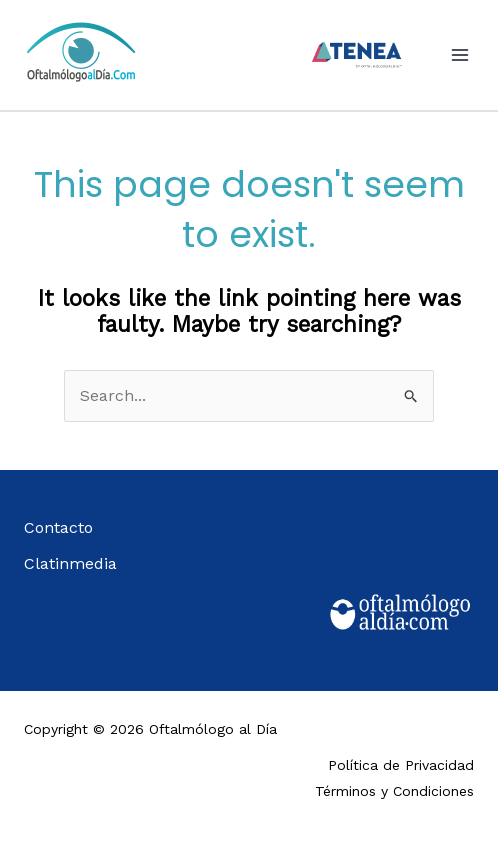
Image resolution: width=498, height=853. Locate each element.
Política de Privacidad (401, 765)
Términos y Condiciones (394, 791)
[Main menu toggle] (460, 55)
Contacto (58, 527)
